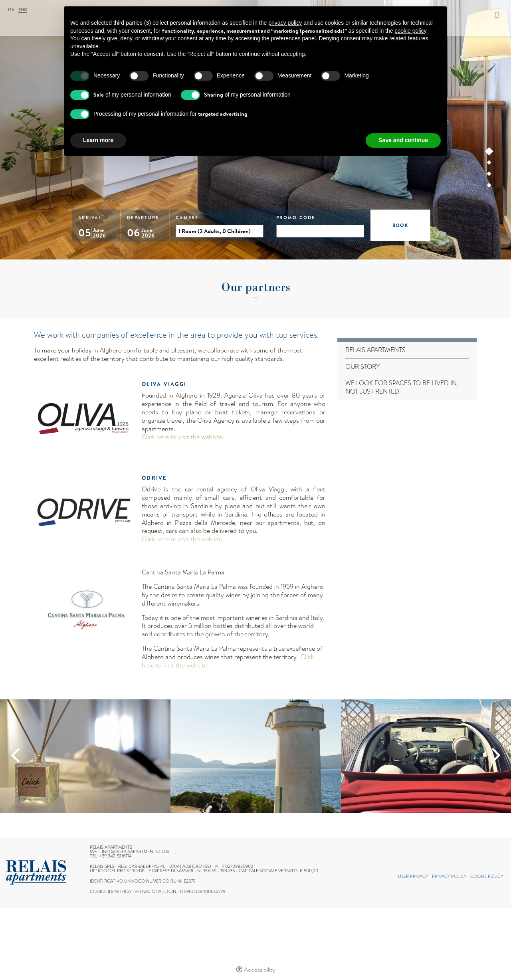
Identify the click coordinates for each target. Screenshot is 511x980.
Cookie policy (487, 876)
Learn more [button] (98, 140)
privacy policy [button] (285, 23)
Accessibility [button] (259, 970)
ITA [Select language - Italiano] (11, 10)
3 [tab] (489, 175)
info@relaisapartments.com (135, 851)
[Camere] (220, 231)
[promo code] (320, 231)
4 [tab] (489, 187)
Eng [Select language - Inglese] (23, 10)
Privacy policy (449, 876)
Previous (15, 755)
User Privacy (413, 876)
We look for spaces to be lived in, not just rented (402, 388)
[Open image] (85, 756)
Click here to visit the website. (182, 539)
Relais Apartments (375, 350)
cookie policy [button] (410, 31)
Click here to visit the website (182, 437)
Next (496, 755)
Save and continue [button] (403, 140)
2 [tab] (489, 164)
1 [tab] (489, 153)
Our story (362, 367)
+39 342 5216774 (497, 15)
